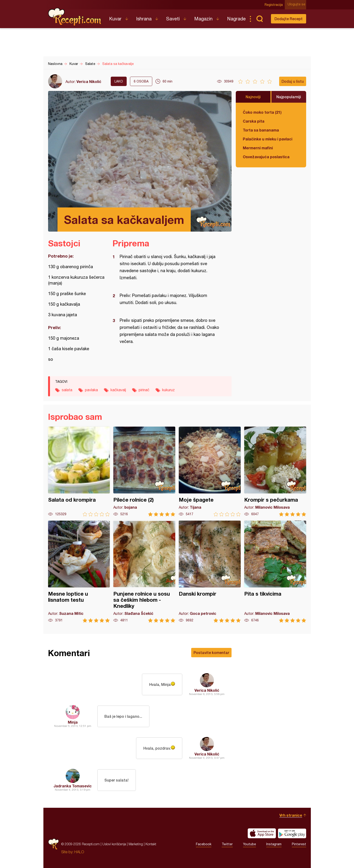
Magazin (203, 19)
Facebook (204, 844)
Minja (73, 722)
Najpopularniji (289, 97)
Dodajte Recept (289, 19)
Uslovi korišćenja (114, 844)
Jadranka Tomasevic (73, 786)
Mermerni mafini (258, 148)
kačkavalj (118, 390)
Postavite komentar (211, 652)
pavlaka (91, 390)
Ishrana (144, 19)
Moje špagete (210, 472)
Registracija (275, 5)
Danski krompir (210, 572)
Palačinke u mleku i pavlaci (268, 139)
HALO (79, 852)
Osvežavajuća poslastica (266, 157)
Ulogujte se (297, 5)
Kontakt (151, 844)
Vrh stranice (291, 815)
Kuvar (115, 19)
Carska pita (254, 121)
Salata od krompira (79, 472)
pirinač (144, 390)
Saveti (173, 19)
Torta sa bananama (261, 130)
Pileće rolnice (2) (144, 472)
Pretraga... (260, 19)
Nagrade (236, 19)
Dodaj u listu (293, 81)
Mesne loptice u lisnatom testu (79, 572)
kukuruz (168, 390)
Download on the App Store (262, 833)
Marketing (136, 844)
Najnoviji (253, 97)
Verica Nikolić (89, 81)
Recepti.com (75, 17)
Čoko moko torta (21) (262, 112)
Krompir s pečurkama (275, 472)
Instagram (274, 844)
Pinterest (299, 844)
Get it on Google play (292, 833)
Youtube (249, 844)
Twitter (227, 844)
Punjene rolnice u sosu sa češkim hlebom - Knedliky (144, 572)
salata (67, 390)
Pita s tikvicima (275, 572)
